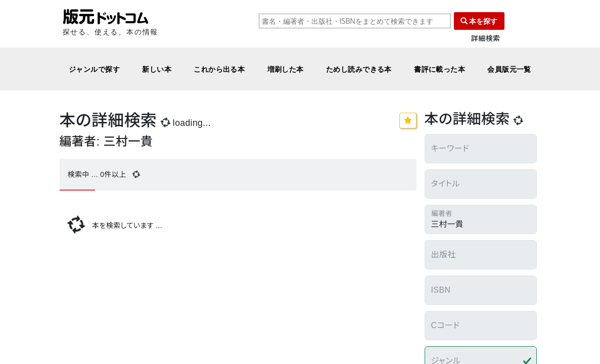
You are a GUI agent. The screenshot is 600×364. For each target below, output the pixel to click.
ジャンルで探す (94, 69)
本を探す (479, 21)
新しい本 (157, 69)
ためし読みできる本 (359, 69)
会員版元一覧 (509, 69)
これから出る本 (219, 69)
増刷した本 (286, 69)
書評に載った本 (440, 69)
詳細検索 (486, 39)
